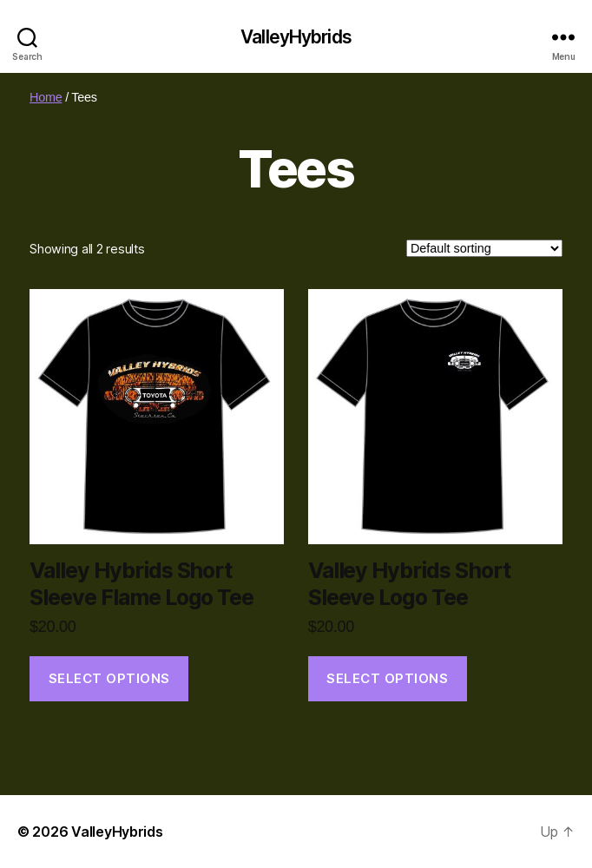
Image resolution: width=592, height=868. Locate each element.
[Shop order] (484, 248)
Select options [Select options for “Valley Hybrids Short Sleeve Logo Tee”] (387, 678)
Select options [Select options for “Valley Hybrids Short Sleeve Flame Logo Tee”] (109, 678)
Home (46, 97)
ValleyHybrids (296, 37)
